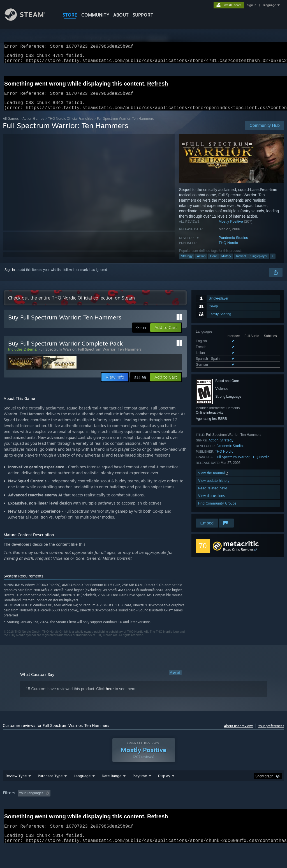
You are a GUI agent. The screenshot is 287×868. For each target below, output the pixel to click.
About (121, 15)
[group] (143, 811)
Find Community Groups (217, 510)
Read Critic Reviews (238, 556)
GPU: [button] (266, 808)
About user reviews (239, 733)
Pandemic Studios (233, 244)
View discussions (211, 502)
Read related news (213, 495)
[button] (166, 334)
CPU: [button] (247, 808)
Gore (213, 263)
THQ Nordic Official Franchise (71, 125)
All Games (11, 125)
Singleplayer (259, 263)
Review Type (16, 790)
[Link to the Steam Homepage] (29, 19)
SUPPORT (143, 15)
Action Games (33, 125)
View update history (214, 487)
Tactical (241, 263)
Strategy (187, 263)
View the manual (214, 480)
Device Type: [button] (14, 815)
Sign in (10, 277)
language (269, 5)
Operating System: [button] (218, 808)
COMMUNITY (95, 15)
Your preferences (271, 733)
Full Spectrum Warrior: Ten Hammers (110, 356)
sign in (252, 5)
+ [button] (273, 263)
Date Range (112, 790)
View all (175, 679)
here (110, 696)
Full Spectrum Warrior (232, 464)
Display (164, 790)
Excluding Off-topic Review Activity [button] (88, 808)
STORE (70, 15)
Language (82, 790)
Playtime (140, 790)
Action (201, 263)
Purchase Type (50, 790)
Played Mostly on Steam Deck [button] (171, 808)
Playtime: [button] (131, 808)
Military (226, 263)
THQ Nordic (228, 249)
